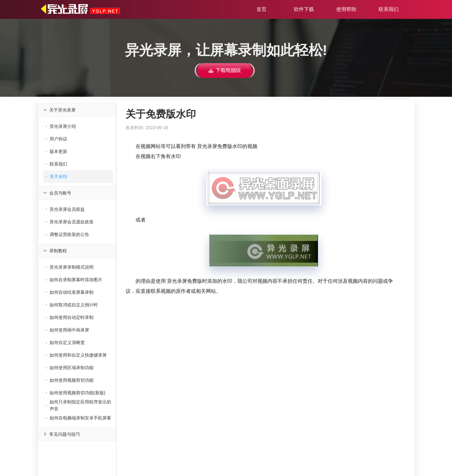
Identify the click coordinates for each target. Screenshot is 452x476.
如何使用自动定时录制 (70, 317)
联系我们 (389, 9)
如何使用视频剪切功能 (70, 380)
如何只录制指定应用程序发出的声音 (78, 405)
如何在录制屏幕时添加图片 (74, 280)
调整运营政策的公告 (67, 234)
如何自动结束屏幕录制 (70, 292)
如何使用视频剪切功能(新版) (75, 393)
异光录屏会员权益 (65, 209)
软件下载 (304, 9)
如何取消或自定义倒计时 (72, 305)
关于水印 (56, 177)
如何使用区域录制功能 (70, 368)
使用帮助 (346, 9)
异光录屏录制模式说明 (70, 267)
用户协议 (56, 139)
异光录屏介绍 (61, 126)
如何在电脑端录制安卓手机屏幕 (78, 418)
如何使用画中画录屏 (67, 330)
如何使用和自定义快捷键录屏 (76, 355)
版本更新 (56, 151)
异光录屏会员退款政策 (70, 222)
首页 (261, 9)
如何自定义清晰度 (65, 342)
